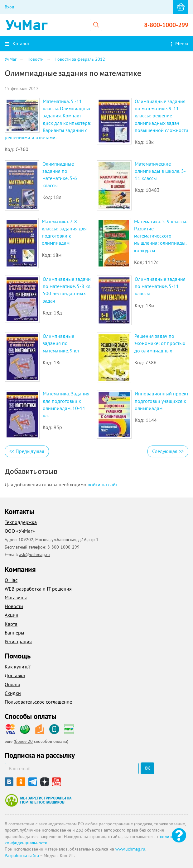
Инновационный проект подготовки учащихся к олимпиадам (162, 401)
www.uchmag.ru (130, 849)
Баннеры (14, 633)
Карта (11, 624)
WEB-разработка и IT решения (38, 589)
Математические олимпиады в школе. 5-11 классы (160, 171)
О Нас (11, 580)
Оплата (12, 684)
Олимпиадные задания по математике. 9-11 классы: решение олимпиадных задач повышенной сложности (162, 116)
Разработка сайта (22, 856)
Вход (10, 7)
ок (147, 768)
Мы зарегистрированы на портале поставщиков (38, 800)
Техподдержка (21, 522)
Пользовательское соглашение (38, 702)
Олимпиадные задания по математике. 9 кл (61, 343)
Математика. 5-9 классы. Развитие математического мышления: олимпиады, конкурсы (160, 236)
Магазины (16, 597)
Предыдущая (27, 451)
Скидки (13, 693)
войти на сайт (102, 484)
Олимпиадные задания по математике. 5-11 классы (160, 286)
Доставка (15, 675)
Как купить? (18, 667)
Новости (14, 606)
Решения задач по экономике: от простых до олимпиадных (160, 343)
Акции (12, 615)
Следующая (168, 451)
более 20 (24, 741)
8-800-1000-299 (166, 25)
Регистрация (18, 641)
